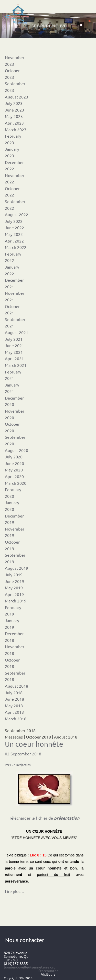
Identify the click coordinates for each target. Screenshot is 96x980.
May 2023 (14, 116)
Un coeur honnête (34, 744)
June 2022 (14, 227)
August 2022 (17, 214)
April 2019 (14, 594)
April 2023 (14, 123)
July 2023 (14, 103)
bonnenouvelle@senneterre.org (30, 967)
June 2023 (14, 110)
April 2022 (14, 241)
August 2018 (17, 686)
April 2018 (14, 712)
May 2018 (14, 706)
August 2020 (17, 450)
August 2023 (17, 97)
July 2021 (14, 339)
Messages (14, 737)
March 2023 (16, 129)
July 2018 (14, 692)
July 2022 (14, 221)
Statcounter (48, 971)
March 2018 (16, 719)
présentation (67, 818)
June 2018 (14, 699)
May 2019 (14, 588)
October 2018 (38, 737)
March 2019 (16, 601)
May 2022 (14, 234)
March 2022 (16, 247)
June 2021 (14, 345)
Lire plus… (15, 891)
